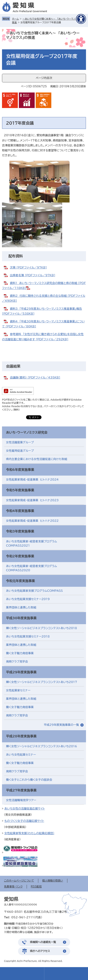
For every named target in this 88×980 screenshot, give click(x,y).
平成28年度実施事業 (21, 736)
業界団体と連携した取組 (21, 607)
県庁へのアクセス (40, 951)
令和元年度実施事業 (20, 581)
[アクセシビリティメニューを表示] (81, 19)
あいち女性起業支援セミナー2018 (28, 636)
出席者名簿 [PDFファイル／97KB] (32, 275)
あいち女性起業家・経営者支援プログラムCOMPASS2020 (31, 568)
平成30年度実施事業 (21, 618)
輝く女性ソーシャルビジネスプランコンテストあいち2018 (41, 628)
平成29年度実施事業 (21, 672)
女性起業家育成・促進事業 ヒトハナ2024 (32, 480)
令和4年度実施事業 (20, 511)
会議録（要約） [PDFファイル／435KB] (35, 378)
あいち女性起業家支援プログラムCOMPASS (34, 591)
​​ (29, 288)
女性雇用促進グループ (20, 451)
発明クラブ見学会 (17, 662)
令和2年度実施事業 (20, 556)
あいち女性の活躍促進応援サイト (25, 809)
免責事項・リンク (13, 887)
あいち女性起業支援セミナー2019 (28, 599)
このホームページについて (19, 881)
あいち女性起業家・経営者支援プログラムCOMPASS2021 (31, 544)
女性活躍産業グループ (20, 442)
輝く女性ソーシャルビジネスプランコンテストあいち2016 (41, 746)
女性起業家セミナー (18, 690)
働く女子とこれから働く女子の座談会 (29, 780)
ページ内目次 (44, 78)
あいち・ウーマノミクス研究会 (27, 432)
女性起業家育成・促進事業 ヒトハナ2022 (32, 521)
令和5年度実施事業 (20, 490)
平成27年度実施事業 (21, 790)
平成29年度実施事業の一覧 (61, 725)
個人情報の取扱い (53, 881)
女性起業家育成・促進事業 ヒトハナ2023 (32, 500)
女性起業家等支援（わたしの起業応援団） (29, 833)
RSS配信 (36, 887)
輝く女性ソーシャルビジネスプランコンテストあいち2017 (41, 682)
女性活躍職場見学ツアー (21, 800)
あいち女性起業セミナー (21, 755)
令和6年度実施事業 (20, 470)
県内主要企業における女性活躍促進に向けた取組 (37, 459)
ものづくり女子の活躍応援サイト (24, 821)
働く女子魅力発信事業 (20, 653)
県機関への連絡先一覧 (43, 942)
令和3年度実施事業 (20, 531)
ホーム (15, 19)
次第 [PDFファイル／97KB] (28, 268)
